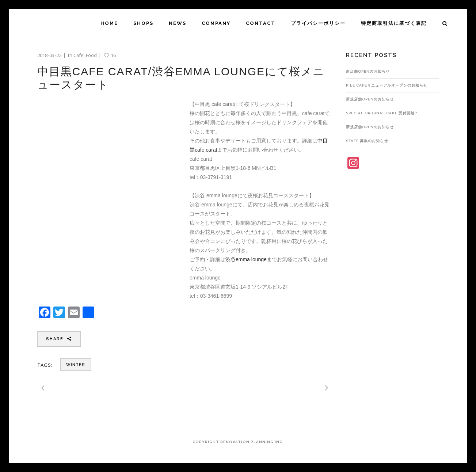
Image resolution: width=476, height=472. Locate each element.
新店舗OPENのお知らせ (368, 71)
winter (76, 365)
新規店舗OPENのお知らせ (370, 99)
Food (91, 55)
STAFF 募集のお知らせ (367, 141)
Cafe (79, 55)
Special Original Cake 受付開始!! (382, 113)
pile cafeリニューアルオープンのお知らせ (387, 85)
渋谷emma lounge (246, 259)
